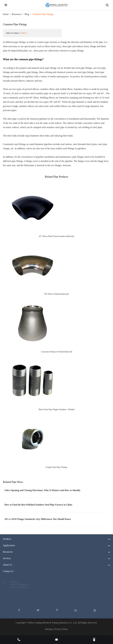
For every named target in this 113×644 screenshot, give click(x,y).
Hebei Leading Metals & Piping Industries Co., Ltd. (53, 623)
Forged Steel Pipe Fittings (56, 467)
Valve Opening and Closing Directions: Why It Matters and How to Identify (42, 490)
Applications (9, 545)
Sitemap (49, 629)
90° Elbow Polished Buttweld (56, 294)
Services (7, 558)
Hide (23, 33)
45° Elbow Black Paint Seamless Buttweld (57, 236)
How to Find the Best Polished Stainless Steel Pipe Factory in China (38, 505)
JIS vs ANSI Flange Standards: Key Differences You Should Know (38, 519)
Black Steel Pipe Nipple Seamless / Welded (57, 409)
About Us (8, 565)
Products (7, 539)
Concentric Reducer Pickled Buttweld (56, 352)
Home (6, 14)
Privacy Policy (61, 629)
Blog (27, 14)
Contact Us (8, 571)
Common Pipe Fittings (43, 14)
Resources (17, 14)
